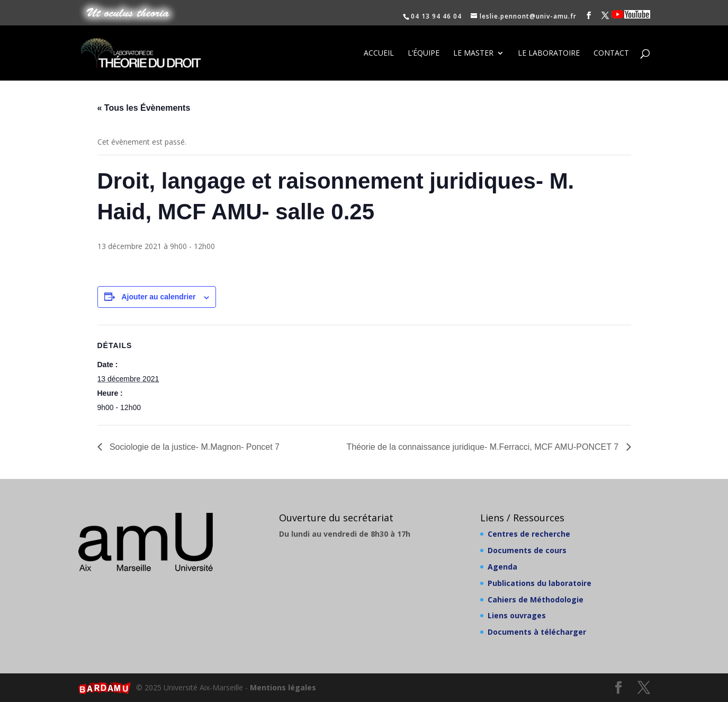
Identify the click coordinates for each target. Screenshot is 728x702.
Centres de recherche (529, 534)
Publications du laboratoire (540, 583)
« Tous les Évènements (144, 108)
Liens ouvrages (517, 615)
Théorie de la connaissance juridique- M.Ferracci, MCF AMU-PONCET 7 (483, 447)
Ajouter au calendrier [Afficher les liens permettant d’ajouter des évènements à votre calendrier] (158, 297)
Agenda (502, 567)
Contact (611, 54)
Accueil (379, 54)
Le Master (473, 54)
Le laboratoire (549, 54)
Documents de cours (527, 550)
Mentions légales (283, 687)
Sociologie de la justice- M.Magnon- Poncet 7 (194, 447)
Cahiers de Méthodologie (536, 599)
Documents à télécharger (537, 632)
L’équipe (424, 54)
